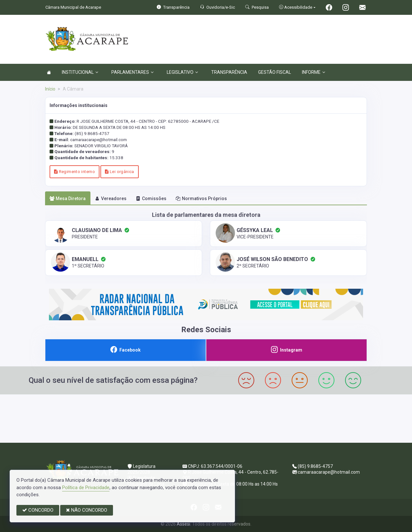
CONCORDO (38, 510)
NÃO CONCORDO (87, 510)
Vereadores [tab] (111, 198)
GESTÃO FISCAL (275, 72)
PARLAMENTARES (132, 72)
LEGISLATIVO (182, 72)
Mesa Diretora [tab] (68, 198)
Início (50, 89)
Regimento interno (75, 172)
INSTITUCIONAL (80, 72)
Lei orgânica (119, 172)
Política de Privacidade (86, 488)
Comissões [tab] (151, 198)
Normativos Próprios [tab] (201, 198)
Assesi (183, 524)
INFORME (314, 72)
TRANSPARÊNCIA (229, 72)
